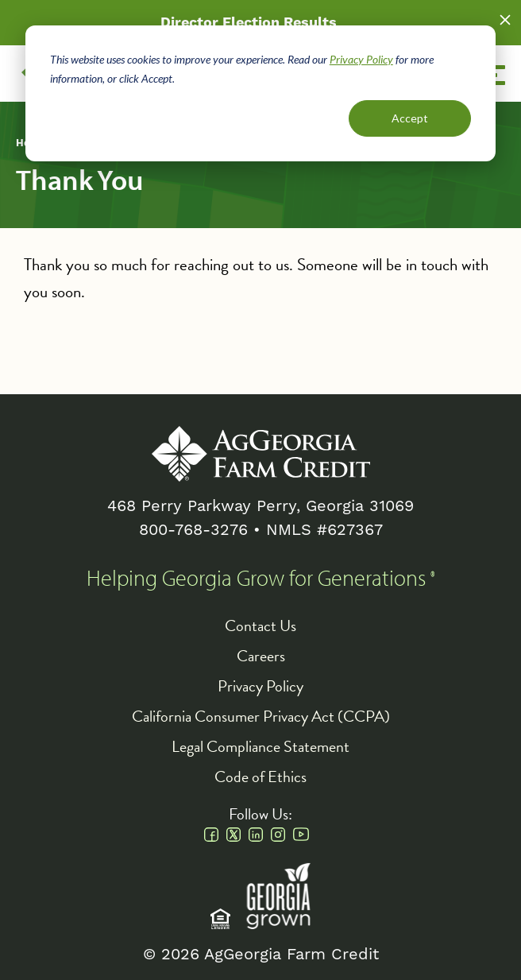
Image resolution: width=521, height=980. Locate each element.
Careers (261, 656)
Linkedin (256, 835)
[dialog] (260, 93)
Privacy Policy (361, 59)
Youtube (301, 835)
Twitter (233, 835)
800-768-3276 (193, 530)
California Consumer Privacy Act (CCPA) (261, 716)
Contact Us (260, 626)
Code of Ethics (260, 777)
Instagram (278, 835)
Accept (410, 118)
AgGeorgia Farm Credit (261, 454)
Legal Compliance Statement (260, 746)
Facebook (211, 835)
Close (505, 20)
